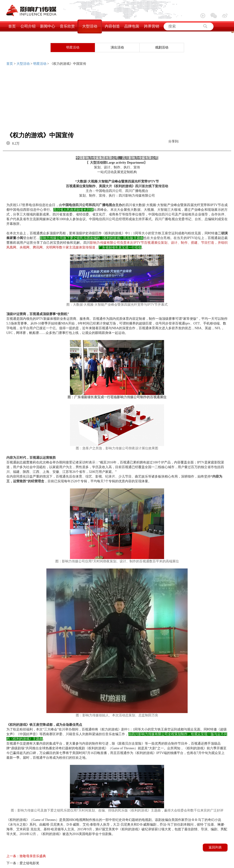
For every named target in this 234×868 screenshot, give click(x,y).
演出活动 (117, 47)
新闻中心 (48, 26)
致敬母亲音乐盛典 (26, 856)
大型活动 (90, 26)
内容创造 (112, 26)
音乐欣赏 (67, 26)
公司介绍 (28, 26)
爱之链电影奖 (23, 863)
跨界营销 (152, 26)
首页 (12, 26)
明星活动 (73, 47)
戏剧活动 (162, 47)
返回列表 (215, 847)
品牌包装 (132, 26)
